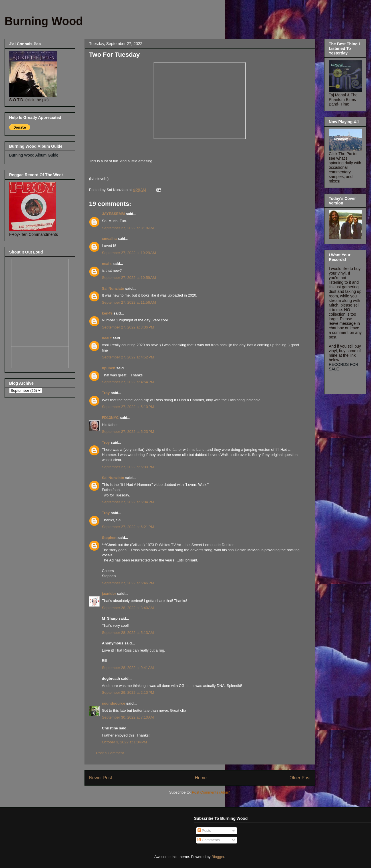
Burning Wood (44, 21)
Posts (204, 831)
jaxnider (109, 594)
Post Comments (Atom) (211, 792)
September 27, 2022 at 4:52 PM (128, 357)
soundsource (114, 703)
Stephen (109, 538)
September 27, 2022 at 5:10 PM (128, 407)
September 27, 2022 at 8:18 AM (128, 228)
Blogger (218, 857)
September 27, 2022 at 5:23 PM (128, 432)
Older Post (300, 778)
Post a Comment (110, 753)
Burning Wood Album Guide (34, 155)
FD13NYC (110, 418)
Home (201, 778)
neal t (107, 264)
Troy (106, 393)
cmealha (109, 239)
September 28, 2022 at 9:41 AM (128, 668)
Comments (209, 840)
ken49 (107, 313)
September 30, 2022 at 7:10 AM (128, 717)
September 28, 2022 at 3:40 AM (128, 608)
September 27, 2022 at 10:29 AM (129, 253)
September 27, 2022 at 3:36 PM (128, 327)
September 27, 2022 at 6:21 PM (128, 527)
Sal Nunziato (113, 288)
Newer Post (101, 778)
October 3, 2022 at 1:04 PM (124, 742)
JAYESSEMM (113, 214)
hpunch (109, 368)
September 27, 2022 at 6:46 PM (128, 583)
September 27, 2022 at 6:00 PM (128, 467)
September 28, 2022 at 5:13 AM (128, 633)
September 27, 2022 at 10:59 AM (129, 278)
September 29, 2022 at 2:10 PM (128, 692)
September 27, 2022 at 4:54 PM (128, 382)
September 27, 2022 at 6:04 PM (128, 502)
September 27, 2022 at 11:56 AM (129, 302)
